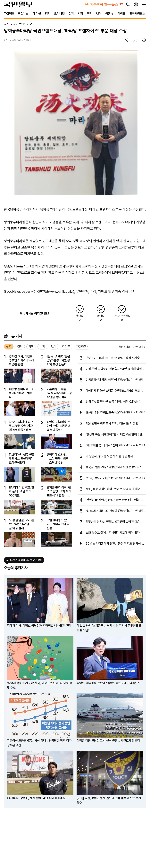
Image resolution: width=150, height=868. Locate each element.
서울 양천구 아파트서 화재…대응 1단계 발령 (112, 423)
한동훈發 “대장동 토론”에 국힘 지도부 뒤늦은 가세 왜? (115, 380)
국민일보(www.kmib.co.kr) (55, 291)
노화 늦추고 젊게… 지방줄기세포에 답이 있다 (113, 533)
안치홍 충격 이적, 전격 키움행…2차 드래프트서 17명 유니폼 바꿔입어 (59, 492)
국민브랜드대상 (22, 24)
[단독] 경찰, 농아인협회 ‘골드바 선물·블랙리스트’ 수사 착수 (109, 800)
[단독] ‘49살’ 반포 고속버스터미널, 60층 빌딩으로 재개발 (115, 413)
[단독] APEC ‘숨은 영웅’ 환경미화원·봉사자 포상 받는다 (58, 360)
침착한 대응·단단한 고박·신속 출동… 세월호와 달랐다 (108, 741)
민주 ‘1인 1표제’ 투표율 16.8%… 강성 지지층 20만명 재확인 (115, 358)
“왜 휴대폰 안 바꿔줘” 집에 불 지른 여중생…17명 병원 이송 (115, 446)
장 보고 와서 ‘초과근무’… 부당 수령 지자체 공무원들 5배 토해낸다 (22, 426)
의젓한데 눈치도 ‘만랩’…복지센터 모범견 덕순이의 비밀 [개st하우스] (114, 522)
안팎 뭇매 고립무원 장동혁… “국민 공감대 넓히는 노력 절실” (115, 369)
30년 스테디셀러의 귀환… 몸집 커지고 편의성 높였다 (115, 544)
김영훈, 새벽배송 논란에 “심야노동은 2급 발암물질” (58, 426)
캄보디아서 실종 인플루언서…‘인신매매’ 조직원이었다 (22, 459)
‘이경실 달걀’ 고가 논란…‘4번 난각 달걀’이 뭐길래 (21, 524)
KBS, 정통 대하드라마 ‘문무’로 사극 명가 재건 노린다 (115, 489)
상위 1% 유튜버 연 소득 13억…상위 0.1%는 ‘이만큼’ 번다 (114, 402)
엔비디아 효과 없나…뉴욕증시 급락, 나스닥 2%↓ (58, 459)
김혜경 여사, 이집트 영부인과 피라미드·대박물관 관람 (22, 360)
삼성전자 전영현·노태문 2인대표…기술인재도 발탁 (114, 391)
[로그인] (136, 4)
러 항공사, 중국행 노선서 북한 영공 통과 (109, 456)
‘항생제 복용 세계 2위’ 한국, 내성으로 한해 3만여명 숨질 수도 (114, 435)
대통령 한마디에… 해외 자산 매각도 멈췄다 (22, 393)
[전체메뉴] (144, 4)
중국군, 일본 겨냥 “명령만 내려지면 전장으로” (113, 467)
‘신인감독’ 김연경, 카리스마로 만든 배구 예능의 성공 (114, 500)
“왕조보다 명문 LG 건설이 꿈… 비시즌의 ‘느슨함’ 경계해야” (115, 511)
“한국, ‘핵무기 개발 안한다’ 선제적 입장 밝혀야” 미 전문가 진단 (114, 478)
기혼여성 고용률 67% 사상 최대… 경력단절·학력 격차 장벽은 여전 (59, 393)
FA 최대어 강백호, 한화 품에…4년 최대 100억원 (22, 491)
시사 (7, 24)
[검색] (128, 4)
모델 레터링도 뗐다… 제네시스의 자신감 (58, 524)
